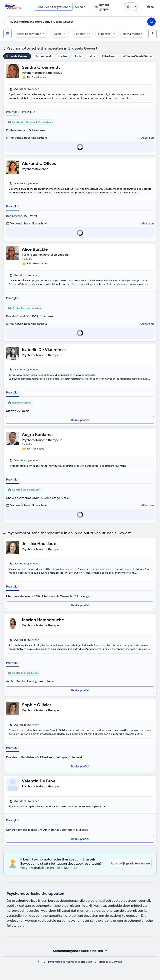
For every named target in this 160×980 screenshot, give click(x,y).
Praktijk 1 (12, 112)
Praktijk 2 (29, 112)
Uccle (77, 56)
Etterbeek (109, 56)
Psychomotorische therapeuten (70, 962)
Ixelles (63, 56)
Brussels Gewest (17, 56)
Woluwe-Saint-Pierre (137, 56)
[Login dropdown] (131, 7)
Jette (92, 56)
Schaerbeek (43, 56)
